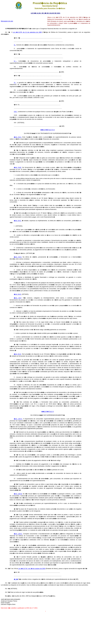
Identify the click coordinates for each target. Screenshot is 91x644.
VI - (15, 61)
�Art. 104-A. (18, 419)
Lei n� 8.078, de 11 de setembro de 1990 (27, 32)
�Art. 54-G (17, 354)
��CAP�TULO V (48, 412)
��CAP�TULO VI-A (48, 130)
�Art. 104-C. (18, 534)
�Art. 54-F (18, 298)
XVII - (16, 112)
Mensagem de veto (7, 21)
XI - (15, 83)
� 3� (16, 579)
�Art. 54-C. (18, 221)
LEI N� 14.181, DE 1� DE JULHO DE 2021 (45, 13)
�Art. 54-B (18, 167)
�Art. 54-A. (18, 137)
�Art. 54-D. (18, 257)
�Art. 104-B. (18, 494)
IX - (15, 45)
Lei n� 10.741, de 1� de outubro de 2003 (32, 569)
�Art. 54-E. (18, 294)
